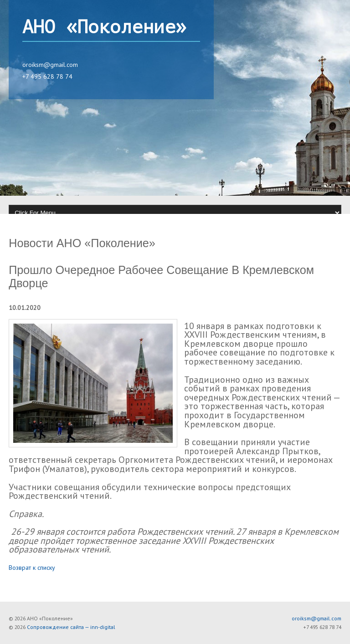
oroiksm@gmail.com (50, 65)
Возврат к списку (32, 568)
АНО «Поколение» (104, 27)
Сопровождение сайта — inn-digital (71, 627)
